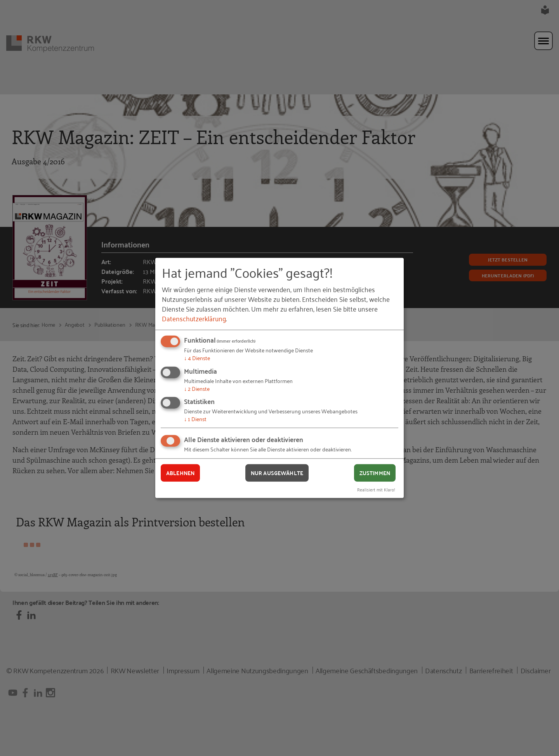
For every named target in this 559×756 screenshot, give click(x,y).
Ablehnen (180, 473)
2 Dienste (197, 388)
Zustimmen (375, 473)
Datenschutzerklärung (194, 318)
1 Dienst (195, 419)
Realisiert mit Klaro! (376, 489)
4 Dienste (197, 358)
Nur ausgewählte (277, 473)
